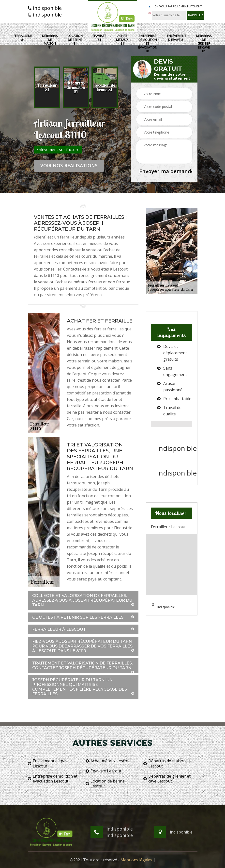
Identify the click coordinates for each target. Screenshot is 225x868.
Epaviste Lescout (104, 771)
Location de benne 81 (75, 40)
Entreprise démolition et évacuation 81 (148, 44)
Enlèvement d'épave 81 (177, 38)
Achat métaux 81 (122, 40)
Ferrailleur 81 (23, 38)
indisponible (45, 8)
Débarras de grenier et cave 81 (204, 44)
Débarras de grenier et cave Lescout (167, 779)
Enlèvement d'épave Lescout (49, 764)
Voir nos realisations (69, 166)
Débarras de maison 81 (50, 42)
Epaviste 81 (99, 38)
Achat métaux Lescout (108, 761)
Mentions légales (136, 860)
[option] (47, 87)
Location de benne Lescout (105, 784)
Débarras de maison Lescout (165, 764)
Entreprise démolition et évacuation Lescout (53, 779)
